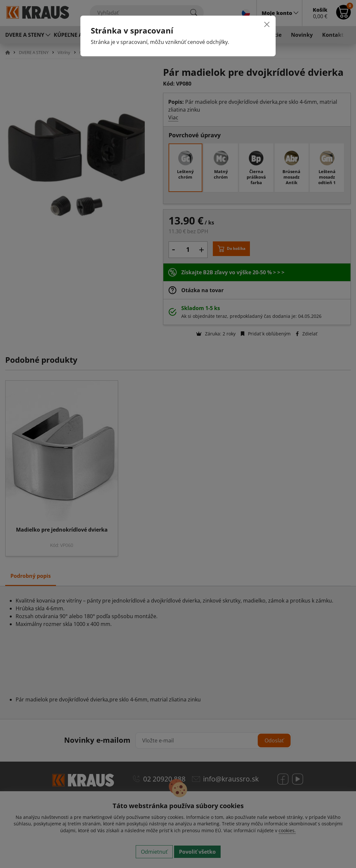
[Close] (267, 24)
